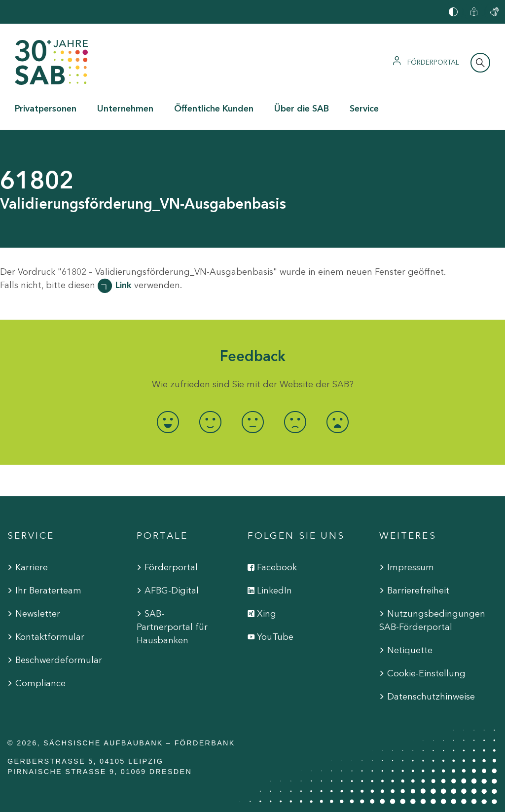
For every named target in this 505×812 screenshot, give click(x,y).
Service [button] (364, 109)
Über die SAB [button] (302, 109)
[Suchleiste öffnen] (480, 63)
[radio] (168, 422)
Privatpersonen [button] (46, 109)
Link (124, 285)
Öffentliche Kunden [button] (214, 109)
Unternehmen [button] (125, 109)
